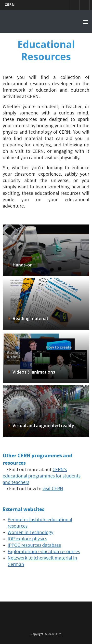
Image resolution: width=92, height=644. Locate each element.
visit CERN (53, 489)
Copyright (37, 634)
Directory (84, 5)
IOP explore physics (27, 539)
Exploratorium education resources (44, 552)
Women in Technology (30, 533)
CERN (10, 5)
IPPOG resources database (34, 546)
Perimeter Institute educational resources (40, 523)
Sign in (75, 5)
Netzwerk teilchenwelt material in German (42, 562)
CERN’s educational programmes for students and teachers (42, 476)
